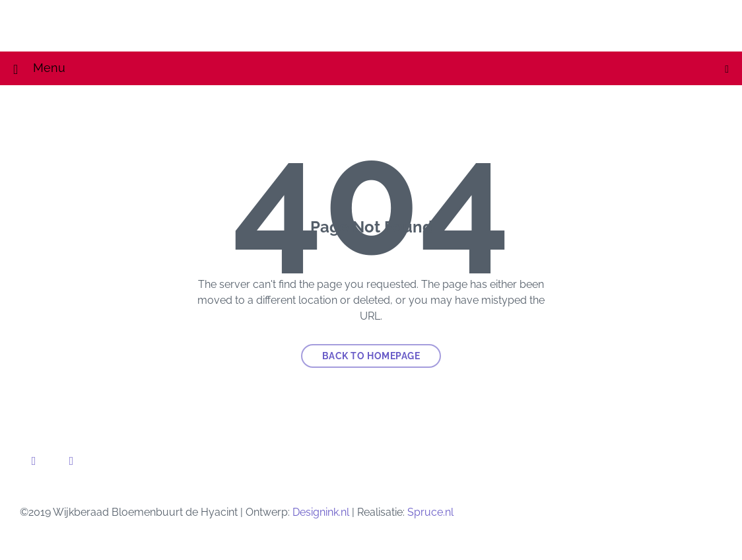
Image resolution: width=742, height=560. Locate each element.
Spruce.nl (430, 512)
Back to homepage (371, 356)
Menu (381, 68)
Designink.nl (321, 512)
